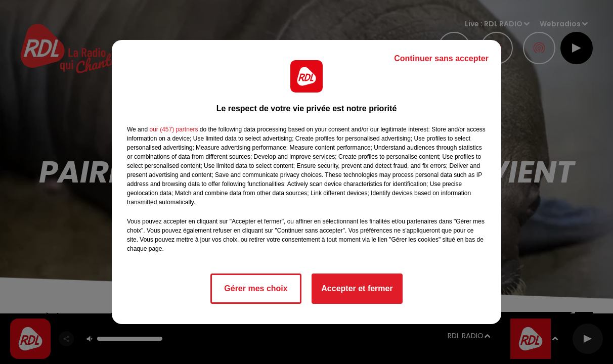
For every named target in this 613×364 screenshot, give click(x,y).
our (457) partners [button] (173, 129)
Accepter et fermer (357, 288)
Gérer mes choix (256, 288)
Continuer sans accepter (441, 58)
